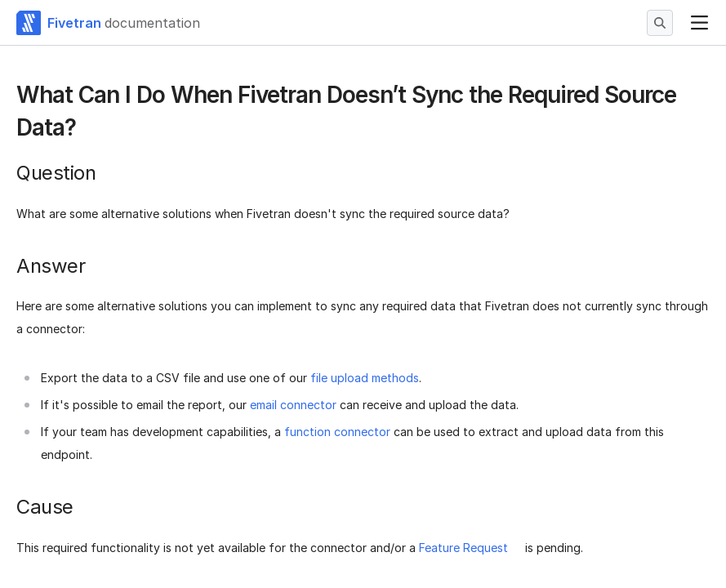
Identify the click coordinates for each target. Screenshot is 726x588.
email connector (293, 405)
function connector (337, 432)
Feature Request (463, 548)
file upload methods (365, 378)
